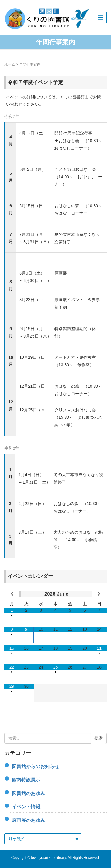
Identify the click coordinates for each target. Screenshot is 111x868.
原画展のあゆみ (28, 820)
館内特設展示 (26, 780)
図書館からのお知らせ (36, 766)
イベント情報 (26, 807)
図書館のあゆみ (28, 793)
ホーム (10, 64)
